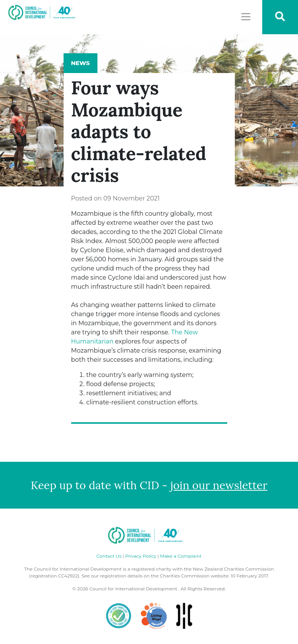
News (80, 63)
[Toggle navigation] (246, 17)
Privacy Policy (141, 556)
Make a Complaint (181, 556)
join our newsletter (219, 485)
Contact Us (109, 556)
